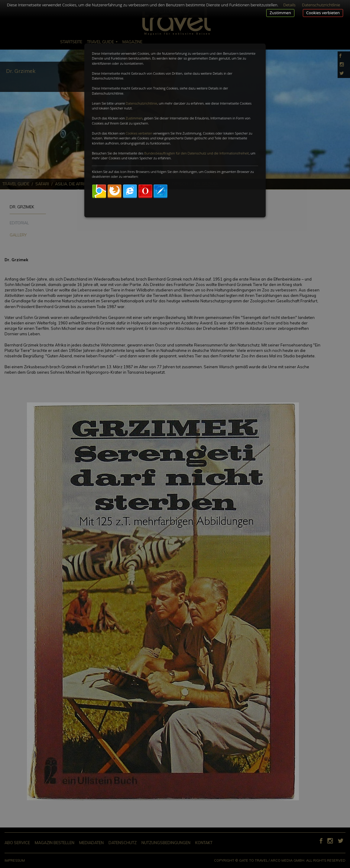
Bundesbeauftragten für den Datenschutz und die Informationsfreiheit (196, 153)
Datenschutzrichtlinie (141, 103)
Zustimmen (280, 13)
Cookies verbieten (323, 13)
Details (289, 5)
